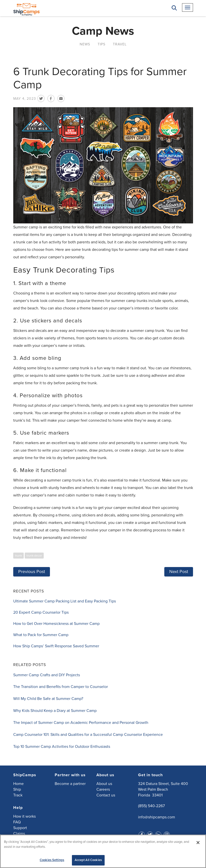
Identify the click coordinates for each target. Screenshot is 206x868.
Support (20, 828)
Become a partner (70, 783)
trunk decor (34, 555)
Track (18, 795)
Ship (17, 789)
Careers (103, 789)
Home (18, 783)
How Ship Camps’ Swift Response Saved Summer (56, 646)
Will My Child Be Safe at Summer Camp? (48, 698)
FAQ (17, 822)
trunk (18, 555)
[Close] (198, 843)
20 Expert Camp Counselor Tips (41, 612)
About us (104, 783)
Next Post (179, 571)
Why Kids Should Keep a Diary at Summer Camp (55, 710)
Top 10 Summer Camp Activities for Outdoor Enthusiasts (62, 746)
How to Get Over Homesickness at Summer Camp (56, 623)
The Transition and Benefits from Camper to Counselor (61, 686)
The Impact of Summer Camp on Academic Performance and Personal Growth (81, 722)
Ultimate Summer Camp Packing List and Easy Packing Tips (65, 601)
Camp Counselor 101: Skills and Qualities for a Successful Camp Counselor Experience (88, 734)
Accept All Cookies (88, 860)
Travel (120, 44)
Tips (102, 44)
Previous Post (32, 571)
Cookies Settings (52, 860)
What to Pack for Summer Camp (41, 635)
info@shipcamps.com (157, 817)
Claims (19, 833)
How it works (24, 816)
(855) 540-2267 (151, 806)
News (85, 44)
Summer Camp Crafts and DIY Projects (47, 675)
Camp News (103, 31)
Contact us (106, 795)
